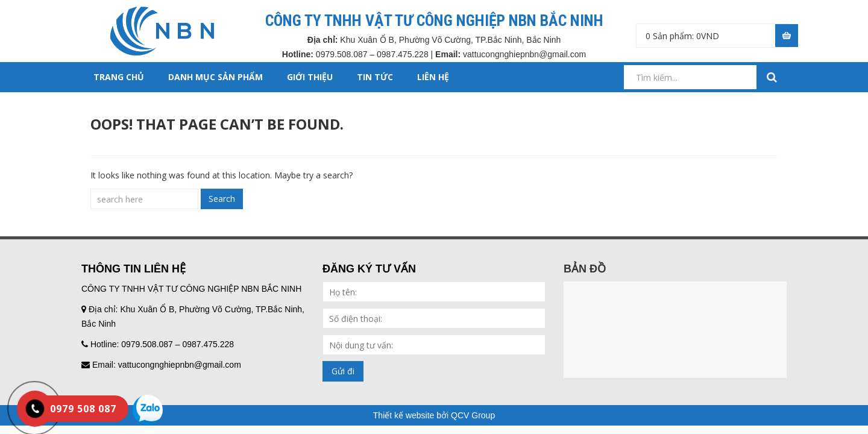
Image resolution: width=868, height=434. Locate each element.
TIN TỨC (375, 77)
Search (222, 199)
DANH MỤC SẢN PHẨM (215, 77)
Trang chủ (119, 77)
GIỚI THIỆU (310, 77)
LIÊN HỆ (433, 77)
